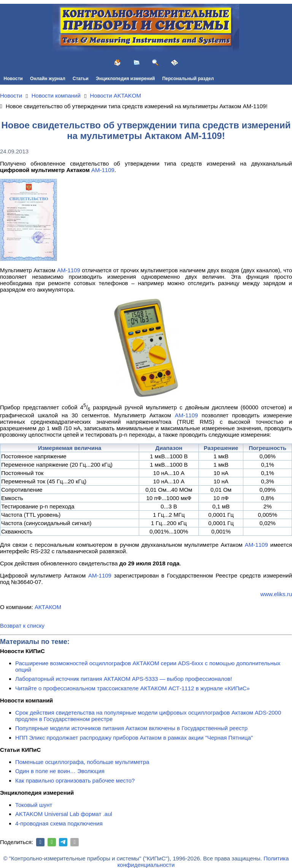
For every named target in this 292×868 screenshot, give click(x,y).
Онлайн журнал (48, 79)
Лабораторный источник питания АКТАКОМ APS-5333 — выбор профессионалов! (124, 679)
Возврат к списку (22, 626)
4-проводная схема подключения (59, 823)
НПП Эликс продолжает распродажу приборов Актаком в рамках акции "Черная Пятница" (134, 738)
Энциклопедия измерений (125, 79)
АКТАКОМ (48, 607)
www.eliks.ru (276, 594)
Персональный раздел (188, 79)
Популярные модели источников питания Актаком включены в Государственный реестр (131, 728)
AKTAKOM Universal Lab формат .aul (64, 814)
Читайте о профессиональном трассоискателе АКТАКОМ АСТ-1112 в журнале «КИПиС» (133, 688)
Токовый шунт (34, 805)
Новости (13, 79)
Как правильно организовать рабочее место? (75, 780)
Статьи (81, 79)
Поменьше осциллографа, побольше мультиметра (82, 762)
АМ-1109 (103, 170)
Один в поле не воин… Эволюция (60, 771)
